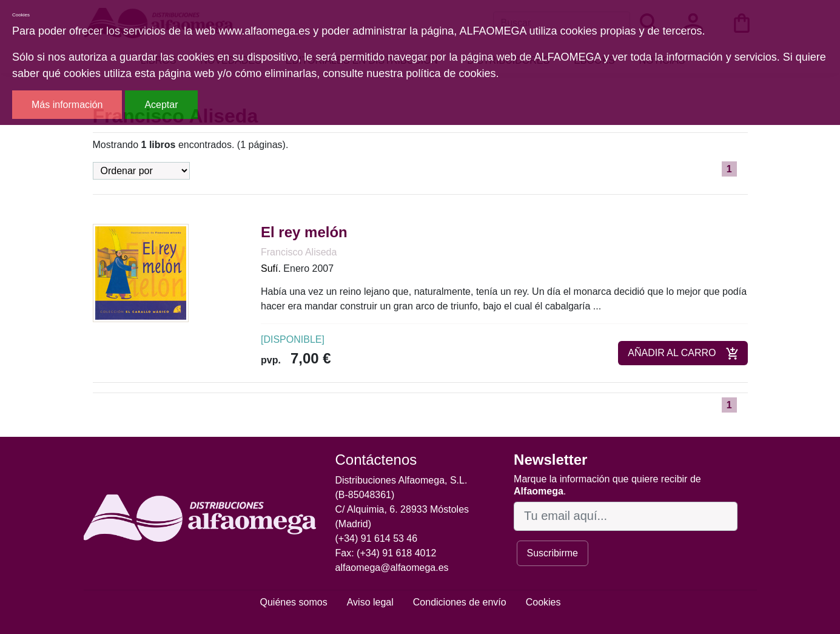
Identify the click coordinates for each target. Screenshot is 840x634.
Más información (67, 105)
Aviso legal (370, 602)
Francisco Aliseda (299, 252)
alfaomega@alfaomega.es (392, 568)
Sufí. (271, 268)
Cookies (543, 602)
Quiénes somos (294, 602)
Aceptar (161, 105)
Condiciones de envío (460, 602)
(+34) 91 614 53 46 (377, 538)
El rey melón (304, 232)
